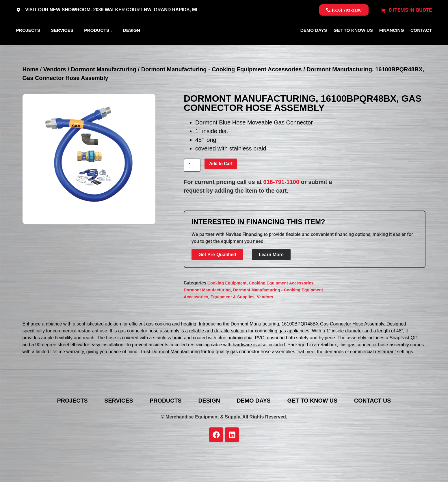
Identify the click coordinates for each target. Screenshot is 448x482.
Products (97, 44)
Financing (392, 44)
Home (31, 97)
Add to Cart (221, 192)
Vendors (55, 97)
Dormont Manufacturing (104, 97)
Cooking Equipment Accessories (281, 311)
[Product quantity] (192, 193)
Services (62, 44)
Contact (421, 44)
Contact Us (376, 429)
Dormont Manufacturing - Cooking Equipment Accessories (222, 97)
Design (132, 44)
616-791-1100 (281, 210)
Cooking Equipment (227, 311)
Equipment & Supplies (233, 325)
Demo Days (314, 44)
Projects (28, 44)
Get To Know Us (353, 44)
